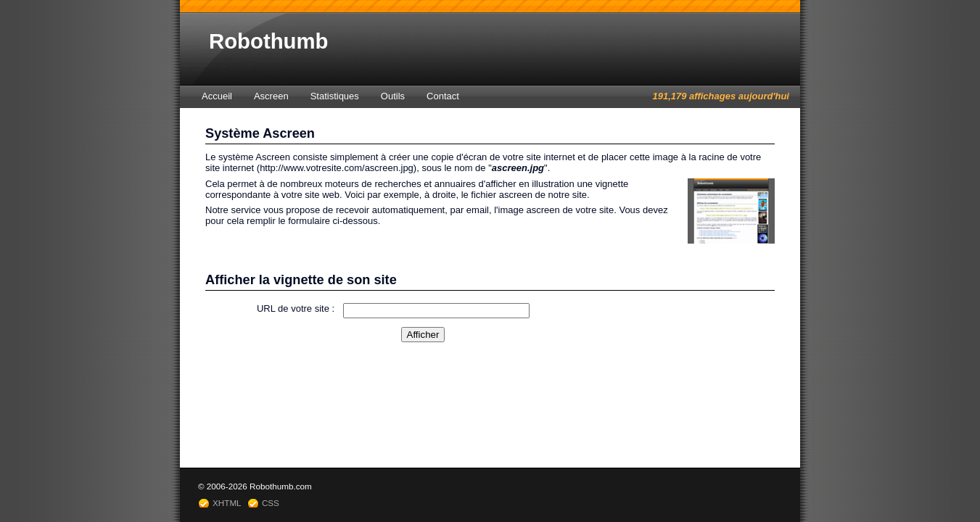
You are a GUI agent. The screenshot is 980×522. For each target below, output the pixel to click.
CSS (271, 503)
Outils (393, 96)
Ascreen (271, 96)
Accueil (217, 96)
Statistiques (335, 96)
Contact (443, 96)
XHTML (227, 503)
